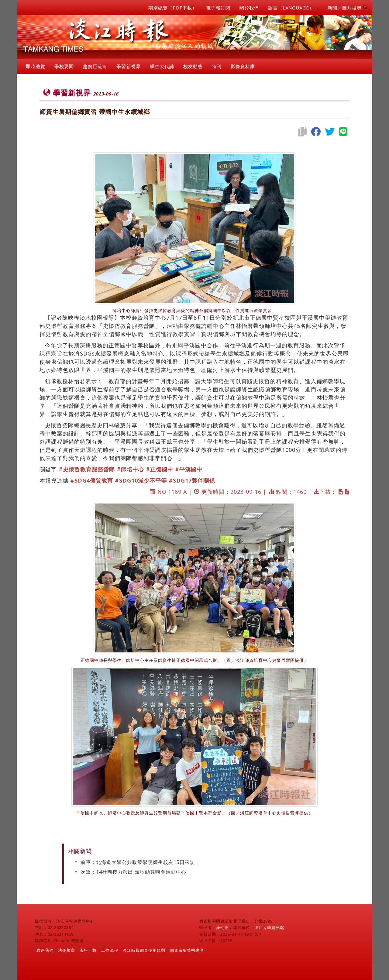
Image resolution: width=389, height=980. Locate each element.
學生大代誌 (162, 66)
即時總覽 (36, 66)
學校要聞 (64, 66)
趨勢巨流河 (95, 66)
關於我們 (249, 8)
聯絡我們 (45, 950)
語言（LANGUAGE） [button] (293, 8)
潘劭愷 (222, 927)
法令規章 (67, 950)
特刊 (217, 66)
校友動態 (193, 66)
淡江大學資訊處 (269, 927)
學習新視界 (129, 66)
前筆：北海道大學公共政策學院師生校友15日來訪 (138, 862)
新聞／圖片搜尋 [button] (348, 8)
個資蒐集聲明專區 (187, 950)
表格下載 (88, 950)
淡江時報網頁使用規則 (144, 950)
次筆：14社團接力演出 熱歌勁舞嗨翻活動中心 (133, 872)
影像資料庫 (243, 66)
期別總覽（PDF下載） (173, 8)
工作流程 (110, 950)
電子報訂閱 (218, 8)
